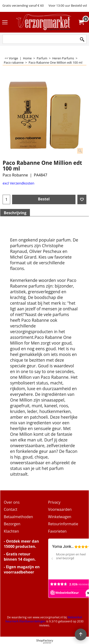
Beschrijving (15, 213)
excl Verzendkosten (19, 183)
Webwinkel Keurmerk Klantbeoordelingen (44, 619)
